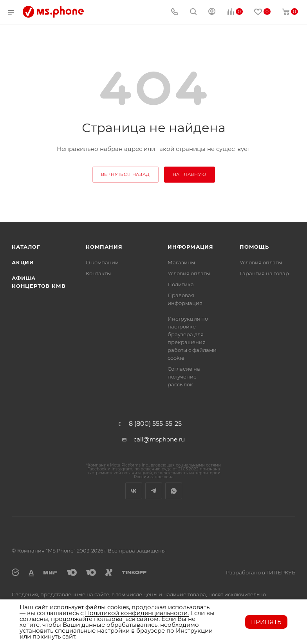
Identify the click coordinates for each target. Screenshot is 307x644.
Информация (191, 247)
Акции (23, 262)
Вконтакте (134, 491)
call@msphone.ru (159, 439)
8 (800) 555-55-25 (155, 424)
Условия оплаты (189, 273)
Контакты (98, 273)
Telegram (154, 491)
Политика (181, 284)
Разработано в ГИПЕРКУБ (261, 572)
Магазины (181, 262)
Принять (266, 622)
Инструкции (194, 631)
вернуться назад (126, 174)
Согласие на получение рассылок (184, 377)
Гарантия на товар (264, 273)
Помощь (254, 247)
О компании (102, 262)
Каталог (26, 247)
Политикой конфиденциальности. (137, 613)
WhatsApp (174, 491)
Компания (104, 247)
